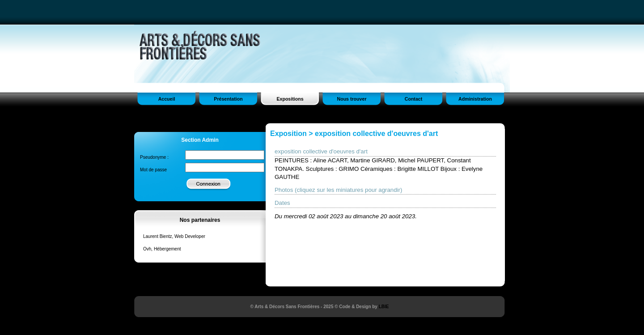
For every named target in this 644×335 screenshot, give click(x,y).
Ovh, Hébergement (162, 249)
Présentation (228, 99)
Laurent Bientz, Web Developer (174, 236)
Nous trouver (352, 99)
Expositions (290, 99)
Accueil (167, 99)
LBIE (384, 307)
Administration (475, 99)
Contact (414, 99)
